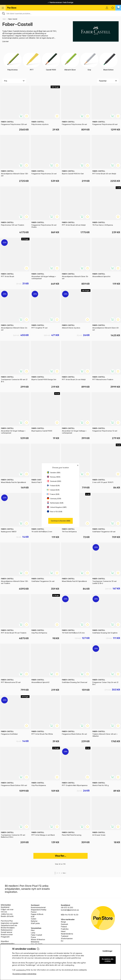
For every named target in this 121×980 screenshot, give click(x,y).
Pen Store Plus (7, 921)
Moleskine (35, 942)
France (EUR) (53, 494)
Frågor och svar (7, 909)
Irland (63, 931)
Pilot (33, 930)
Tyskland (65, 936)
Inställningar (108, 951)
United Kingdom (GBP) (57, 507)
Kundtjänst (5, 907)
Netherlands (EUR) (55, 503)
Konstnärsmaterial (38, 907)
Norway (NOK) (54, 477)
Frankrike (65, 929)
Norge (63, 922)
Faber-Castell (36, 935)
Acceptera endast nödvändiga (24, 974)
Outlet (34, 919)
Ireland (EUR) (53, 490)
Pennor (34, 912)
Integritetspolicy (8, 944)
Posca (33, 937)
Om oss (4, 912)
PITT (32, 62)
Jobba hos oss (7, 914)
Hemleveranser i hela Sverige (60, 2)
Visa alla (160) (37, 944)
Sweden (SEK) (54, 473)
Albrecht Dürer (70, 62)
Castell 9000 (51, 62)
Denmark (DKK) (54, 481)
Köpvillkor (5, 941)
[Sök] (60, 13)
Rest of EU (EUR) (55, 512)
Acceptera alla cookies (108, 960)
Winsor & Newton (38, 939)
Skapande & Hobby (39, 910)
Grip (89, 62)
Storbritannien (67, 939)
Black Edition (108, 62)
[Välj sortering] (108, 81)
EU (62, 941)
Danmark (65, 924)
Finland (64, 927)
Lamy (33, 933)
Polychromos (13, 62)
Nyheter (34, 921)
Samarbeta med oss (9, 925)
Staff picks (35, 923)
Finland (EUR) (53, 486)
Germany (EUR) (54, 499)
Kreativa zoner (7, 934)
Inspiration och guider (10, 923)
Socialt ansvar (7, 932)
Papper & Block (37, 914)
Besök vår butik (7, 916)
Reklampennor (7, 930)
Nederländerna (67, 934)
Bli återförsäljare (8, 928)
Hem (4, 19)
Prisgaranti (5, 937)
